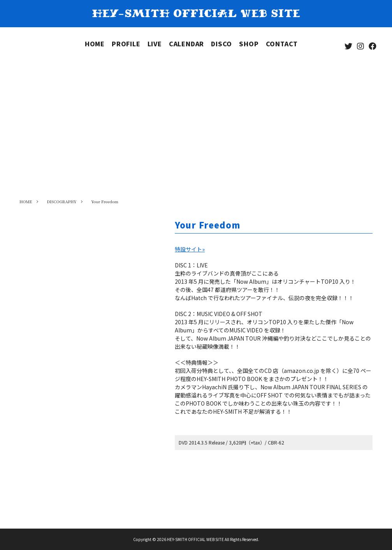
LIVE (155, 44)
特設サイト (190, 249)
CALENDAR (186, 44)
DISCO (221, 44)
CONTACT (282, 44)
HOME (95, 44)
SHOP (249, 44)
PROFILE (126, 44)
